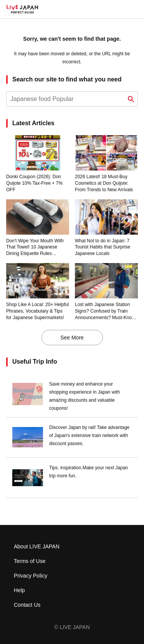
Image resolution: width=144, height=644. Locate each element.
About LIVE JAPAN (37, 546)
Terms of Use (30, 561)
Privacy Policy (31, 576)
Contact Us (27, 605)
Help (19, 590)
